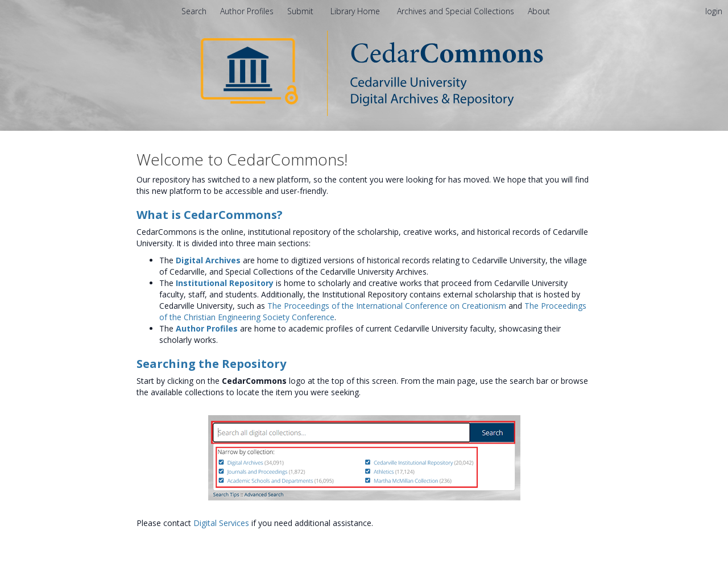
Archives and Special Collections (457, 11)
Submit (301, 11)
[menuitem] (539, 11)
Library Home (356, 11)
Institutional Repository (225, 283)
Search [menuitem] (194, 11)
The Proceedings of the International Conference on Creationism (387, 306)
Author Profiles (207, 328)
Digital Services (221, 523)
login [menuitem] (714, 11)
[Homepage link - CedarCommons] (364, 73)
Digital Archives (208, 260)
